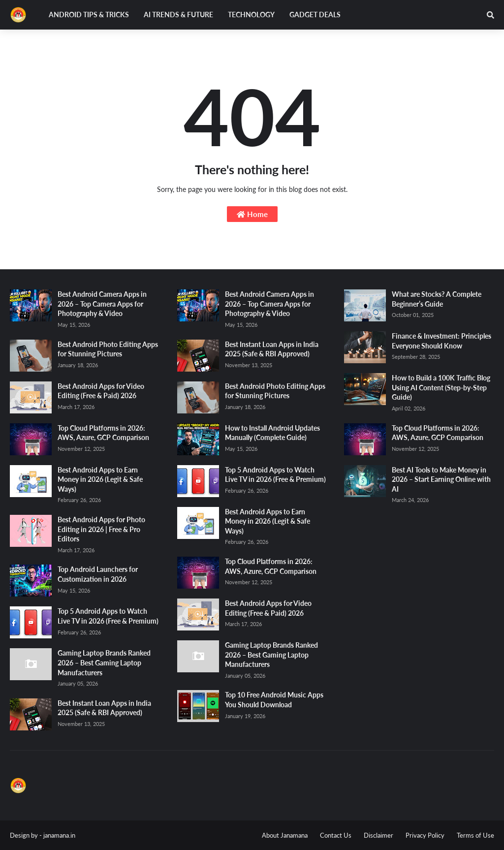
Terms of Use (475, 835)
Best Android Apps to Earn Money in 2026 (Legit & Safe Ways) (100, 479)
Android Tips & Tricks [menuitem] (89, 15)
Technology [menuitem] (251, 15)
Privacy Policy (425, 835)
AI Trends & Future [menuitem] (178, 15)
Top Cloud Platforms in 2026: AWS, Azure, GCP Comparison (103, 433)
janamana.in (59, 835)
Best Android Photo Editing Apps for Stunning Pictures (108, 349)
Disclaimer (378, 835)
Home (252, 214)
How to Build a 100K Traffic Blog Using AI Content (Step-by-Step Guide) (441, 387)
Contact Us (336, 835)
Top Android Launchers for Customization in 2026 (98, 574)
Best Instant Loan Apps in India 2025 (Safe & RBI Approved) (104, 708)
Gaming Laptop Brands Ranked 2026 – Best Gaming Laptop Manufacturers (104, 662)
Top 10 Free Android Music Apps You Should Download (274, 700)
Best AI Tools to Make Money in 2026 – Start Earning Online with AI (441, 479)
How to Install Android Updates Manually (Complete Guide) (272, 433)
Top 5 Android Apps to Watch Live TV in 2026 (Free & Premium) (108, 616)
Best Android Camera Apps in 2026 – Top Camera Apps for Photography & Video (102, 304)
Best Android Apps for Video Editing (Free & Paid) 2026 (101, 391)
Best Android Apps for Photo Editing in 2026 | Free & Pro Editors (101, 529)
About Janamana (285, 835)
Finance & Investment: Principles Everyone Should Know (441, 341)
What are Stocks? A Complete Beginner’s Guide (437, 299)
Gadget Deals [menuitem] (315, 15)
